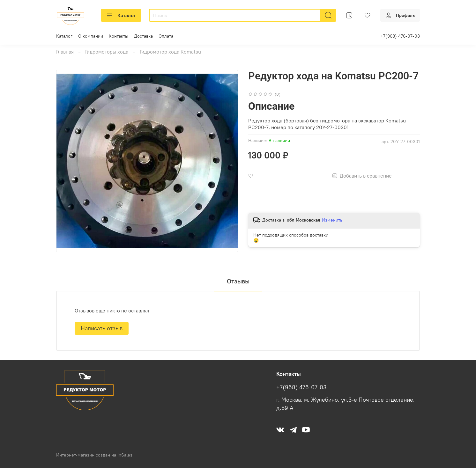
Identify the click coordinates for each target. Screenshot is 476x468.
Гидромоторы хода (107, 52)
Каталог (121, 15)
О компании (91, 36)
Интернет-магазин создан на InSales (94, 455)
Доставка (143, 36)
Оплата (166, 36)
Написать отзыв (102, 328)
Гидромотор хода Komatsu (170, 52)
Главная (65, 52)
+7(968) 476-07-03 (400, 36)
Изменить (332, 220)
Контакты (119, 36)
